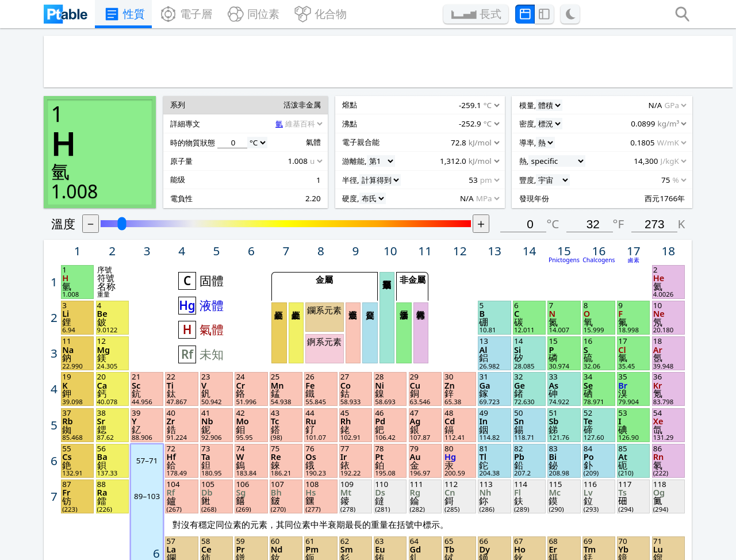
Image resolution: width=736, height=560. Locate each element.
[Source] (126, 231)
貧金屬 (442, 205)
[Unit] (93, 248)
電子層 (177, 16)
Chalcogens (644, 141)
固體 (303, 159)
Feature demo (205, 488)
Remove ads (316, 517)
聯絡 (536, 517)
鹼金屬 (362, 205)
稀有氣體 (488, 205)
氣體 (303, 202)
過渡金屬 (427, 205)
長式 (503, 16)
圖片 (419, 502)
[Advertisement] (354, 66)
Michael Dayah (384, 546)
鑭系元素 (402, 185)
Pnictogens (614, 141)
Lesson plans (318, 502)
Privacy (188, 517)
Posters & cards (324, 488)
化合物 (326, 16)
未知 (303, 224)
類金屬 (458, 191)
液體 (303, 181)
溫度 (174, 107)
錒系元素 (402, 212)
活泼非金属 (473, 205)
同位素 (251, 16)
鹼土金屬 (377, 205)
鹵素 (675, 141)
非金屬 (480, 158)
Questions (195, 503)
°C (602, 107)
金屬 (402, 158)
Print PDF (432, 488)
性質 (108, 16)
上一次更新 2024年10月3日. (467, 546)
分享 (536, 502)
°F (660, 107)
